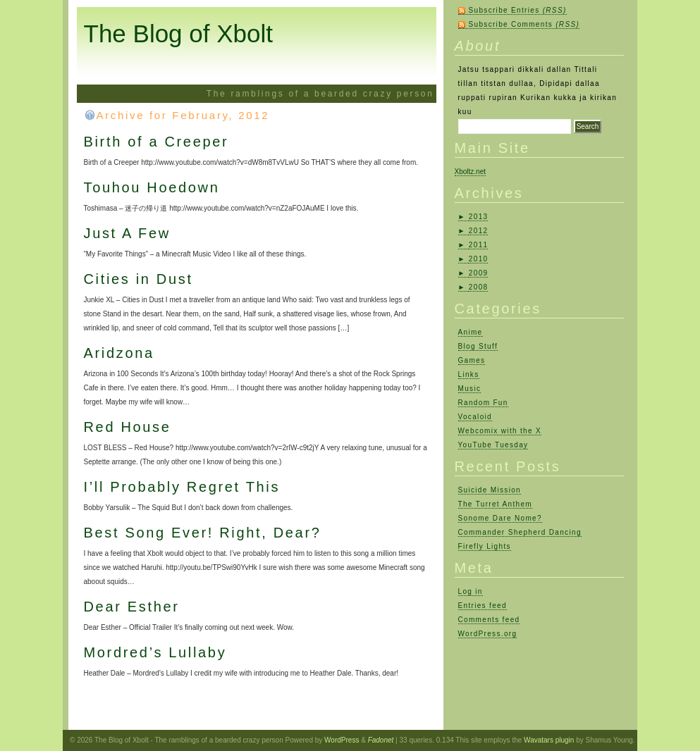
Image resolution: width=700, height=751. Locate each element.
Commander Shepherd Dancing (520, 532)
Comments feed (489, 620)
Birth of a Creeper (156, 142)
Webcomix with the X (500, 431)
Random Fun (483, 403)
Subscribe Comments (524, 24)
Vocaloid (475, 417)
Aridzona (119, 353)
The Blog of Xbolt (179, 33)
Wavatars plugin (549, 740)
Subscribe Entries (518, 10)
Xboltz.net (470, 172)
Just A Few (127, 233)
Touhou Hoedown (152, 187)
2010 (479, 259)
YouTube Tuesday (493, 445)
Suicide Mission (490, 490)
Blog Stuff (478, 346)
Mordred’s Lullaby (155, 652)
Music (470, 389)
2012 (479, 231)
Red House (128, 427)
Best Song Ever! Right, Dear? (203, 533)
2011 (479, 245)
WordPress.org (488, 634)
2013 (479, 217)
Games (472, 360)
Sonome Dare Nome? (500, 518)
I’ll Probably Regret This (182, 487)
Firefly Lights (485, 546)
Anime (471, 332)
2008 (479, 287)
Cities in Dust (139, 279)
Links (469, 374)
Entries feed (483, 606)
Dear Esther (132, 607)
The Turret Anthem (495, 504)
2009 (479, 273)
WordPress (342, 740)
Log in (471, 591)
